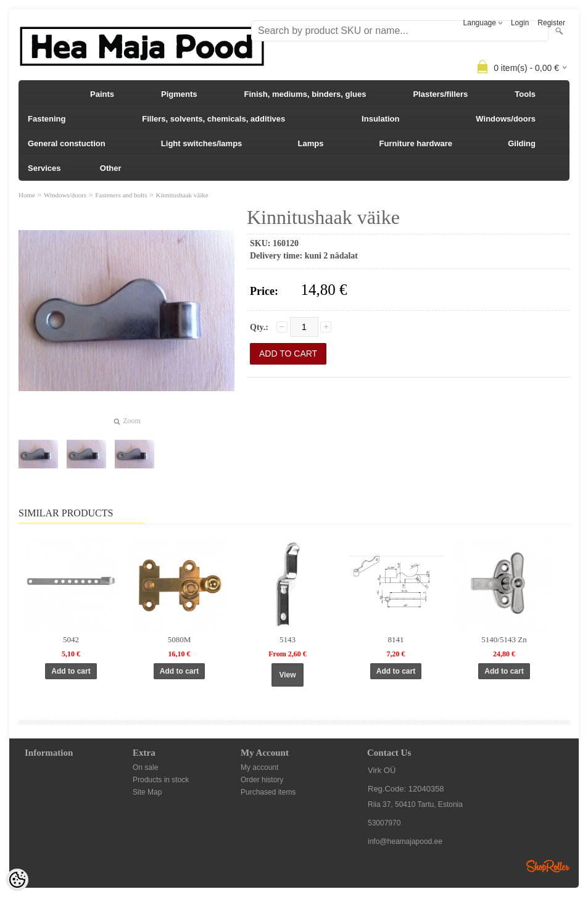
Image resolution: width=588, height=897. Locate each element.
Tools (525, 94)
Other (111, 168)
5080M (180, 639)
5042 (71, 639)
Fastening (47, 119)
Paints (102, 94)
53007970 (384, 823)
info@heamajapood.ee (405, 841)
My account (259, 767)
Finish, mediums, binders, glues (305, 94)
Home (27, 195)
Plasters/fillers (440, 94)
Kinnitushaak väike (182, 195)
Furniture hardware (416, 143)
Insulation (380, 119)
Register (551, 23)
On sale (145, 767)
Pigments (179, 94)
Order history (262, 780)
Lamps (311, 143)
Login (520, 23)
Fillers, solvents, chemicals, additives (213, 119)
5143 (288, 639)
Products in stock (161, 780)
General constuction (67, 143)
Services (44, 168)
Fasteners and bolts (121, 195)
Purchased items (268, 792)
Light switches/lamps (201, 143)
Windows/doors (506, 119)
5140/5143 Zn (504, 639)
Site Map (147, 792)
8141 (396, 639)
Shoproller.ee (548, 866)
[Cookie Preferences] (17, 880)
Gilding (522, 143)
